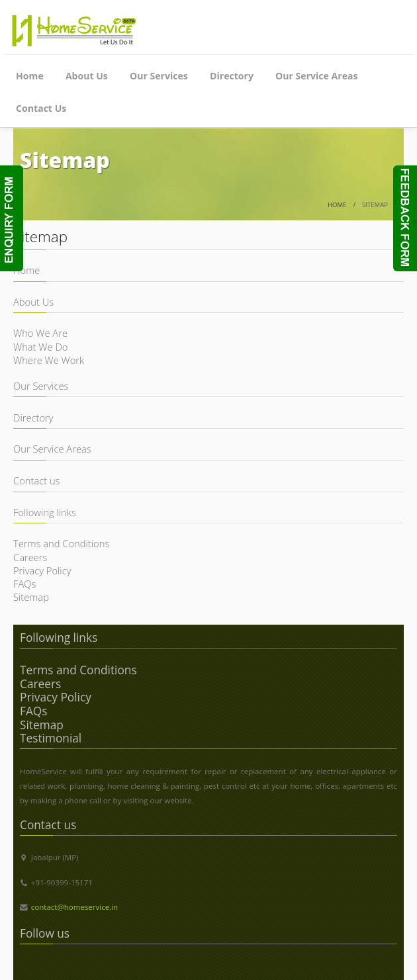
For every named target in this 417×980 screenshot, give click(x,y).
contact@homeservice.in (74, 907)
